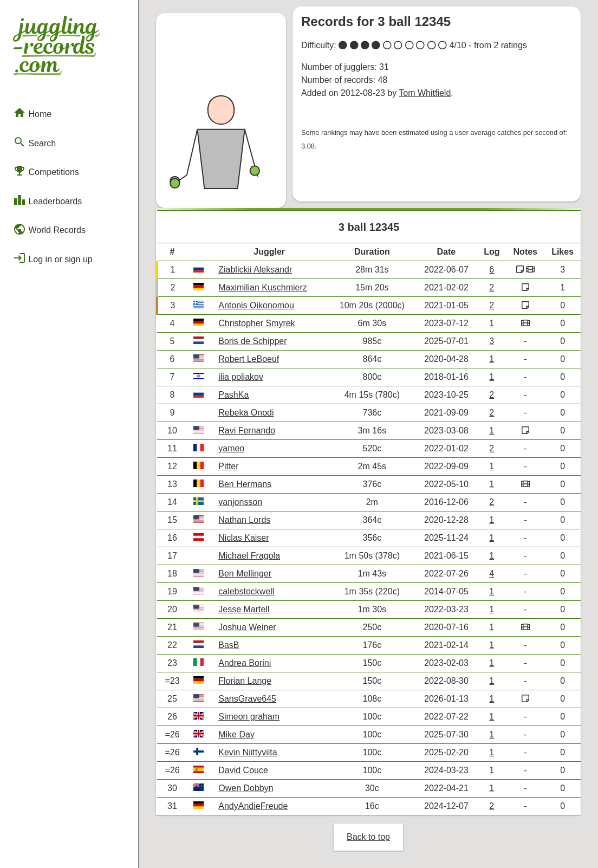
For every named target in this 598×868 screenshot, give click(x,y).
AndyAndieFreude (253, 806)
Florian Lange (245, 681)
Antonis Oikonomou (256, 305)
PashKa (233, 395)
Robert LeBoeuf (249, 359)
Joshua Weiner (247, 627)
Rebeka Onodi (246, 413)
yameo (231, 448)
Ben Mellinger (245, 574)
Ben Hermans (245, 484)
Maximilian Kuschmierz (263, 287)
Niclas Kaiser (243, 538)
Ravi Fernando (247, 430)
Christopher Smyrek (256, 323)
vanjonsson (240, 502)
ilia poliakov (241, 377)
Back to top (368, 837)
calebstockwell (246, 591)
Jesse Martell (244, 609)
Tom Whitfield (425, 93)
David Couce (243, 770)
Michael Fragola (249, 556)
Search (34, 142)
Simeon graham (249, 717)
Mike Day (236, 734)
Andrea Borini (245, 663)
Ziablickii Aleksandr (255, 270)
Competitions (46, 171)
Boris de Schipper (252, 341)
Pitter (228, 466)
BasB (229, 645)
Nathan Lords (244, 520)
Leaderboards (47, 200)
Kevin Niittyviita (248, 752)
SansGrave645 (247, 699)
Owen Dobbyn (246, 788)
